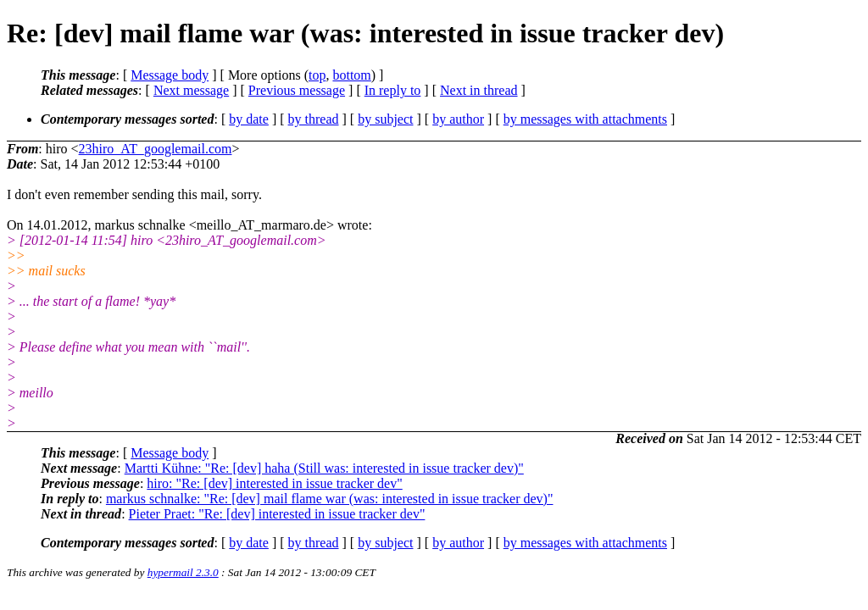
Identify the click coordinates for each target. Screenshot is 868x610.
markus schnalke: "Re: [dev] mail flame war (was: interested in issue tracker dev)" (330, 499)
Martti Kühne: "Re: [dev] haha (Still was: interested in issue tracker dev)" (324, 468)
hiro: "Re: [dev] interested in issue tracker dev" (274, 483)
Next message (191, 90)
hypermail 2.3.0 (183, 572)
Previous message (297, 90)
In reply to (393, 90)
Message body (170, 75)
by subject (385, 119)
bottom (351, 75)
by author (458, 119)
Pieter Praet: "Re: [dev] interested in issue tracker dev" (277, 514)
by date (249, 119)
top (317, 75)
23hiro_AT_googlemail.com (156, 149)
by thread (314, 119)
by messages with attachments (585, 119)
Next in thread (479, 90)
